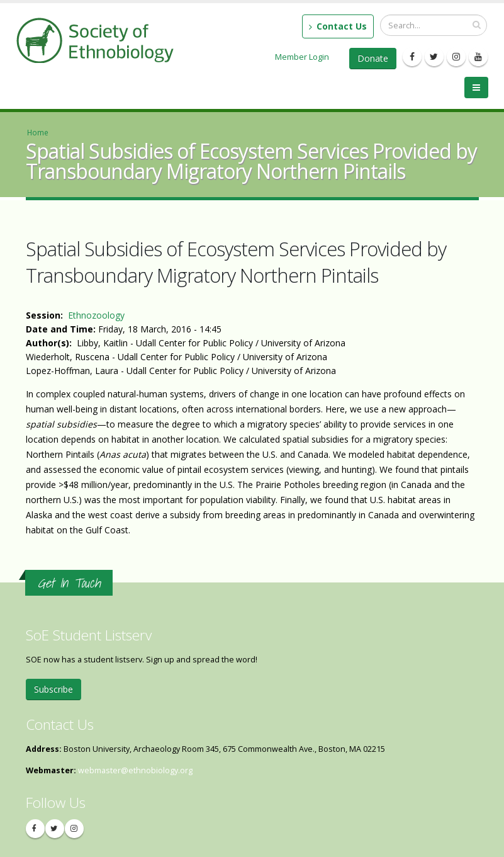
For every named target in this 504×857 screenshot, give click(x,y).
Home (38, 132)
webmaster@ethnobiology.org (135, 770)
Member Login (302, 57)
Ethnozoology (96, 315)
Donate (373, 58)
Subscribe (53, 689)
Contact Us (338, 26)
